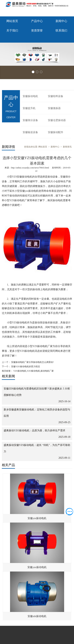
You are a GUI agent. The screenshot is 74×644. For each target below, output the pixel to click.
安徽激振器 (54, 108)
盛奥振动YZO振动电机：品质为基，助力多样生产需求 (34, 431)
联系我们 (61, 30)
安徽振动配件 (56, 132)
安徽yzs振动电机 (37, 518)
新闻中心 (61, 21)
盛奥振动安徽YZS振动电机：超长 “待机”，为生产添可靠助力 (37, 448)
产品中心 (37, 21)
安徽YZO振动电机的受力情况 (25, 367)
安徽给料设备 (56, 96)
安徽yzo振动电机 (37, 567)
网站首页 (12, 21)
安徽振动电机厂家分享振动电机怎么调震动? (32, 362)
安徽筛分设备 (30, 120)
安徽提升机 (29, 108)
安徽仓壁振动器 (57, 120)
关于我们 (12, 30)
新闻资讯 (67, 147)
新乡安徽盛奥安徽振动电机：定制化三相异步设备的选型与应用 (37, 413)
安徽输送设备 (30, 132)
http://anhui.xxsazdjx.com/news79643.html (30, 168)
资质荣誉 (37, 30)
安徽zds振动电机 (37, 616)
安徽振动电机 (30, 96)
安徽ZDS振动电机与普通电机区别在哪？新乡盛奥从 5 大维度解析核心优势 (37, 392)
